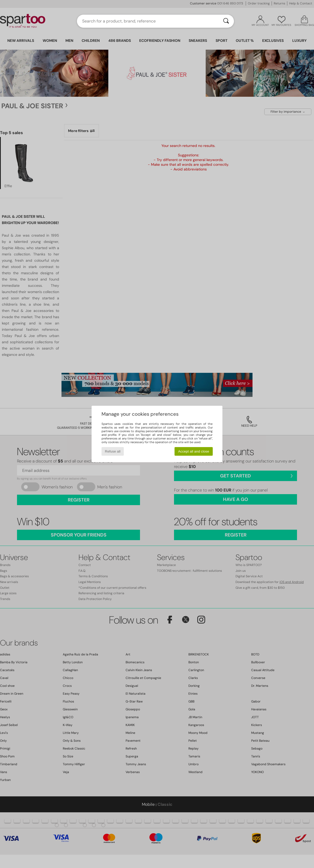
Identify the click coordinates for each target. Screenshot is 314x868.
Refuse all (113, 451)
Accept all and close (194, 451)
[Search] (226, 21)
